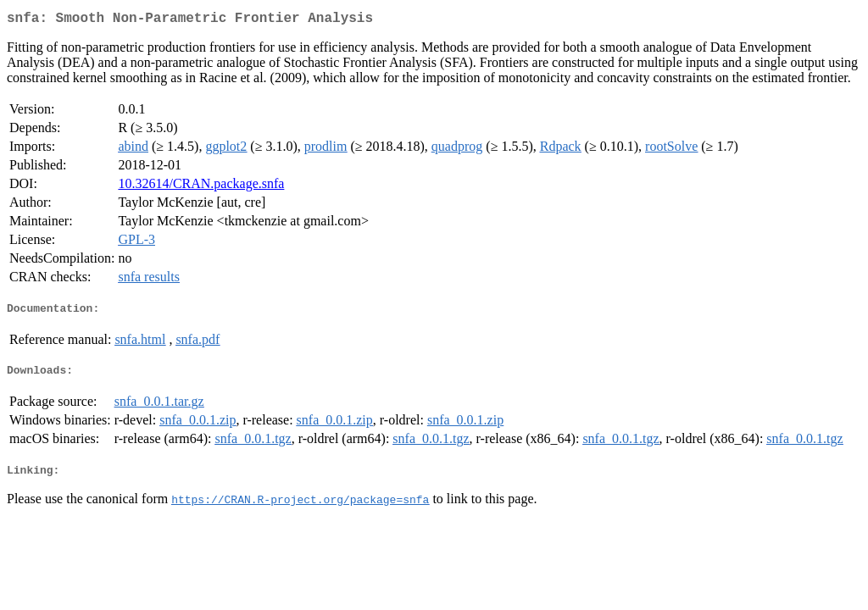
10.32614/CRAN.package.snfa (201, 187)
